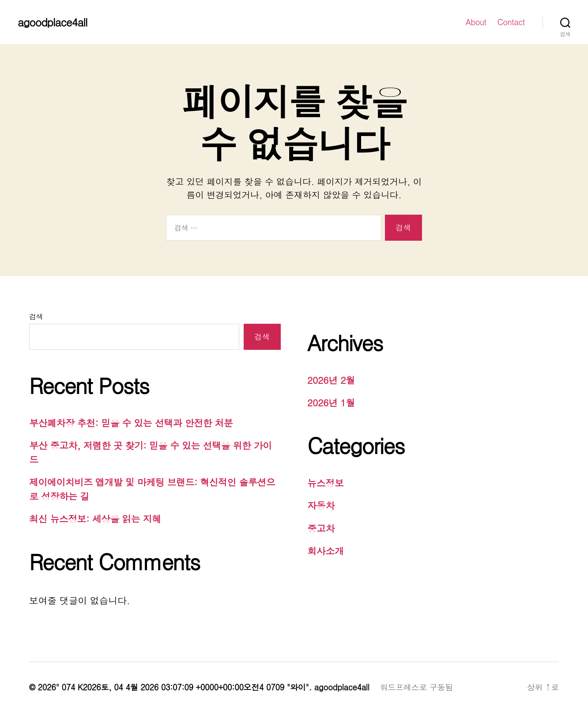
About (476, 22)
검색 (36, 316)
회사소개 (326, 551)
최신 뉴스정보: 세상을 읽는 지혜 (95, 519)
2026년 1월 (331, 402)
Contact (511, 22)
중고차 (321, 528)
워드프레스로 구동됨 (416, 687)
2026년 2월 (331, 380)
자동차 (321, 505)
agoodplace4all (52, 22)
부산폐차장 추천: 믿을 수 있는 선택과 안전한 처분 (131, 423)
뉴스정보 (326, 483)
